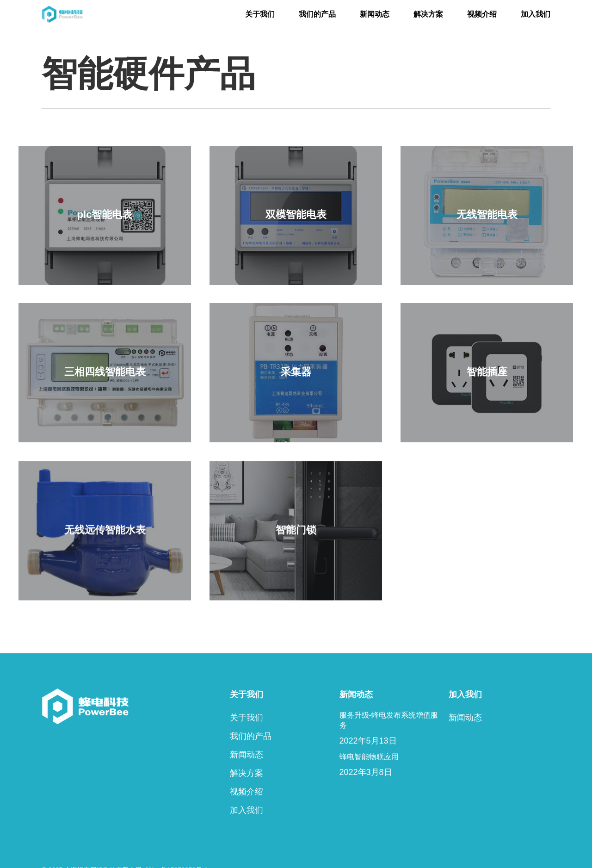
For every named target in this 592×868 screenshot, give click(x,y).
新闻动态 (247, 755)
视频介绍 (247, 792)
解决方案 (247, 773)
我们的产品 (251, 736)
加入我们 (247, 810)
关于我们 (247, 718)
